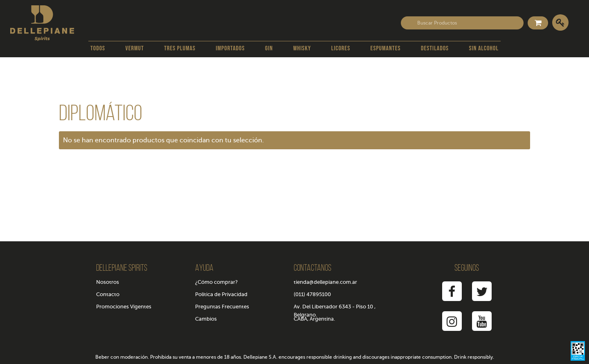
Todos (98, 48)
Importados (230, 48)
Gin (269, 48)
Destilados (435, 48)
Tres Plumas (180, 48)
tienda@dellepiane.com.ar (325, 282)
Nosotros (108, 282)
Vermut (135, 48)
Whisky (302, 48)
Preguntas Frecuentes (222, 307)
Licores (341, 48)
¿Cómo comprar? (216, 282)
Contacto (108, 294)
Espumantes (386, 48)
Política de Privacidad (221, 294)
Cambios (206, 319)
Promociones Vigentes (124, 307)
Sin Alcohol (484, 48)
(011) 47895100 (312, 294)
